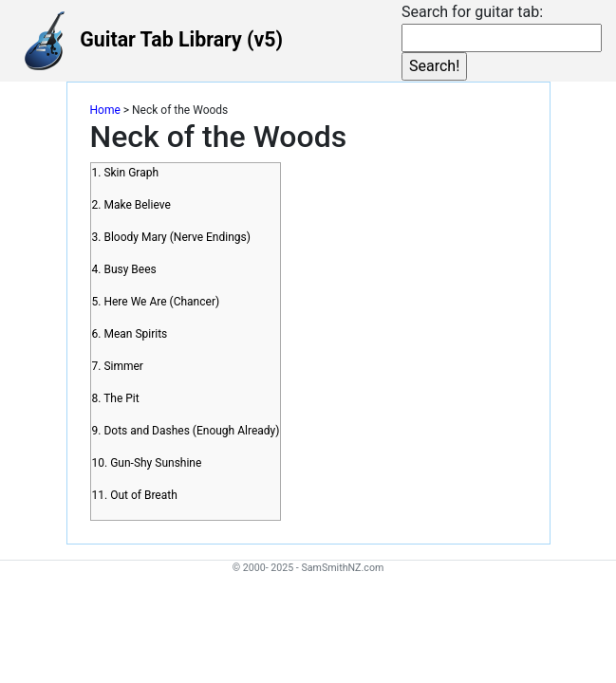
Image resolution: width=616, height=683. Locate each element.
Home (105, 110)
